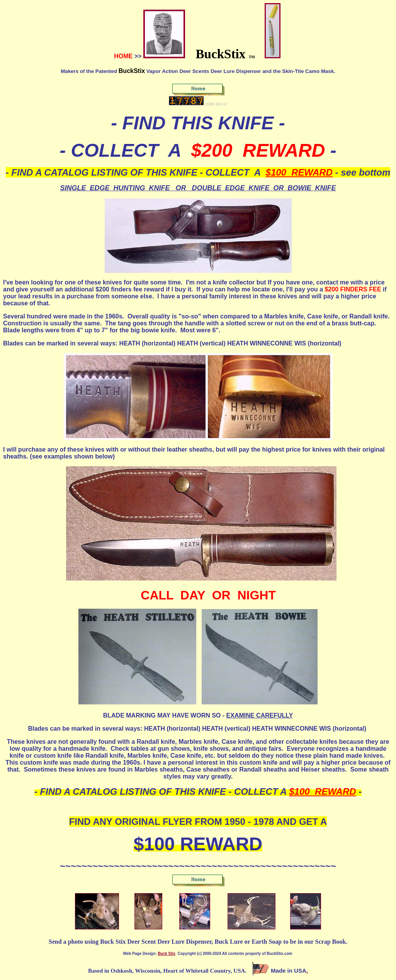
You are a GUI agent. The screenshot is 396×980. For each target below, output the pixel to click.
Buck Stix (167, 954)
